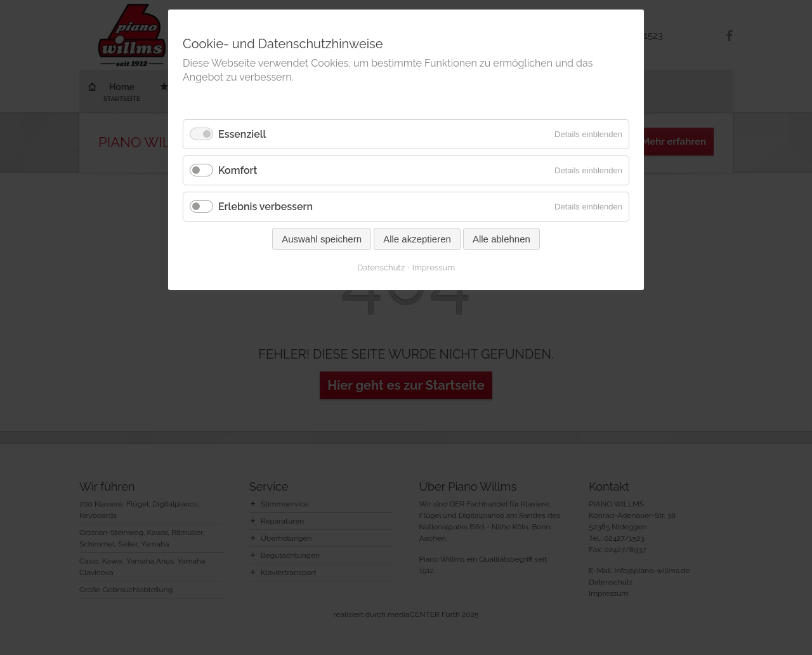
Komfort (238, 170)
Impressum (434, 268)
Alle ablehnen (501, 239)
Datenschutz (381, 268)
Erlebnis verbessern (265, 207)
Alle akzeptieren (417, 239)
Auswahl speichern (322, 239)
